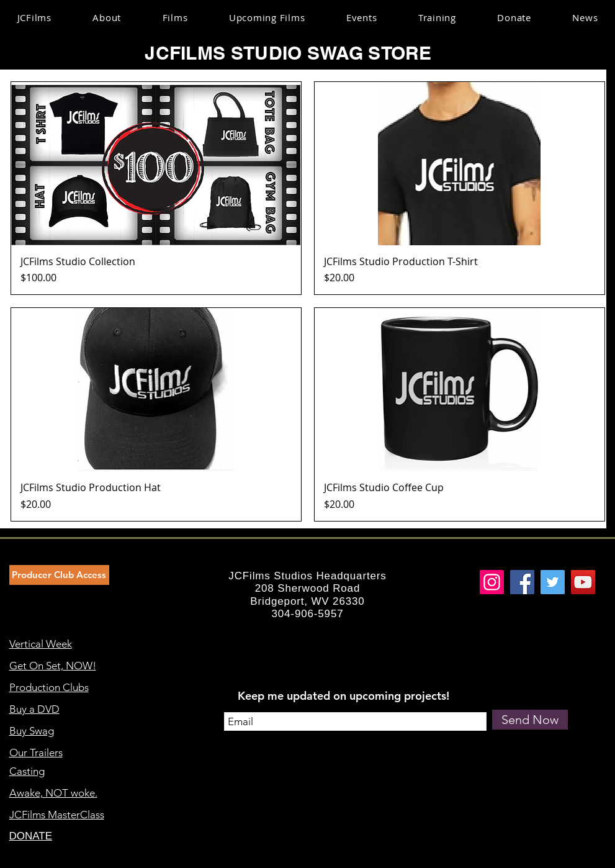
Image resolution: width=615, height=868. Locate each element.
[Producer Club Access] (59, 575)
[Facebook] (522, 582)
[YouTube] (583, 582)
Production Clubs (49, 687)
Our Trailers (36, 753)
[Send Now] (530, 720)
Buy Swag (32, 731)
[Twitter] (553, 582)
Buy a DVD (34, 709)
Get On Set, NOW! (53, 666)
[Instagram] (492, 582)
